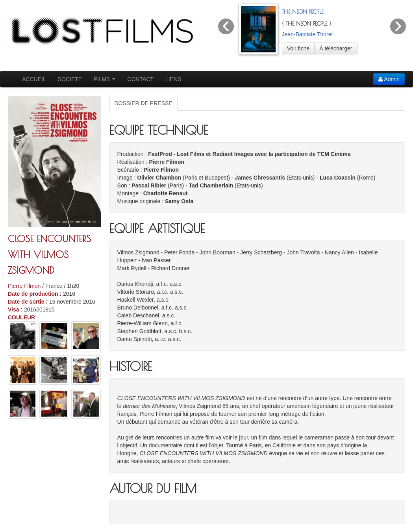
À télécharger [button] (336, 48)
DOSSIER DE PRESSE (144, 103)
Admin (389, 79)
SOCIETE (70, 79)
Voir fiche (298, 48)
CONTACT (140, 79)
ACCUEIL (34, 79)
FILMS (105, 79)
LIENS (173, 79)
